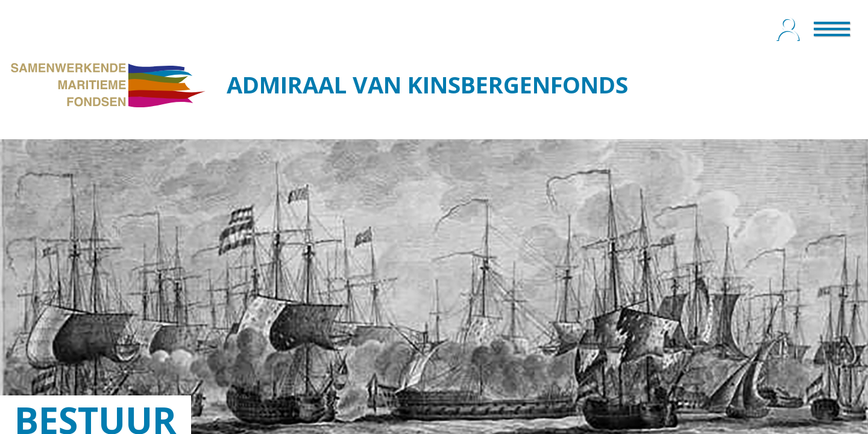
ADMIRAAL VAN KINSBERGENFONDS (427, 84)
